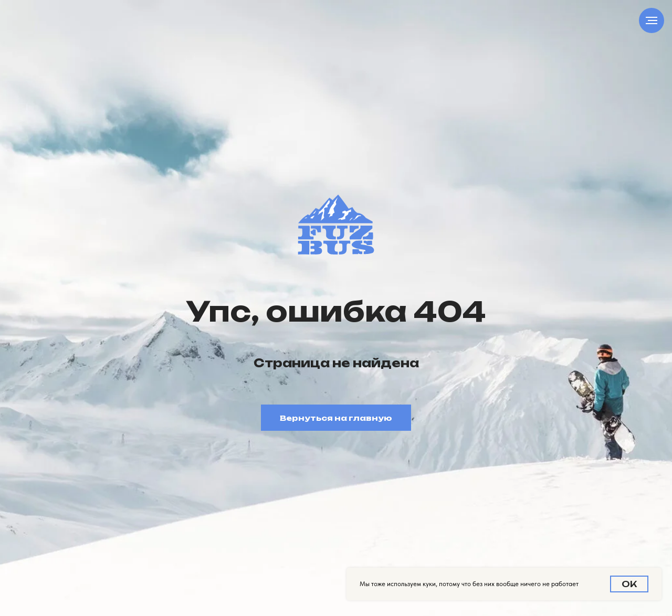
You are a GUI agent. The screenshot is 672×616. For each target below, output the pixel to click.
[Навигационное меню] (652, 20)
